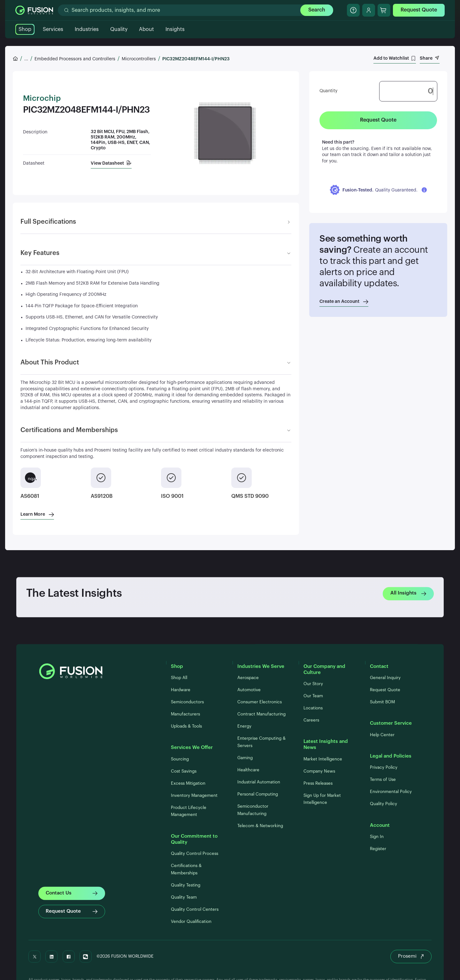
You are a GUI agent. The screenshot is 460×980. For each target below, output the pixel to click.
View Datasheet (111, 163)
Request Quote (419, 10)
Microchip (42, 99)
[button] (378, 190)
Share (430, 58)
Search (317, 10)
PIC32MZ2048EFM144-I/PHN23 (196, 59)
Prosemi (411, 957)
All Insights (408, 594)
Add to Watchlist (395, 58)
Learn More (37, 514)
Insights (175, 29)
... (26, 59)
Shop (25, 29)
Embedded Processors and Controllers (75, 59)
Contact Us (71, 893)
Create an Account (344, 302)
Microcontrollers (139, 59)
